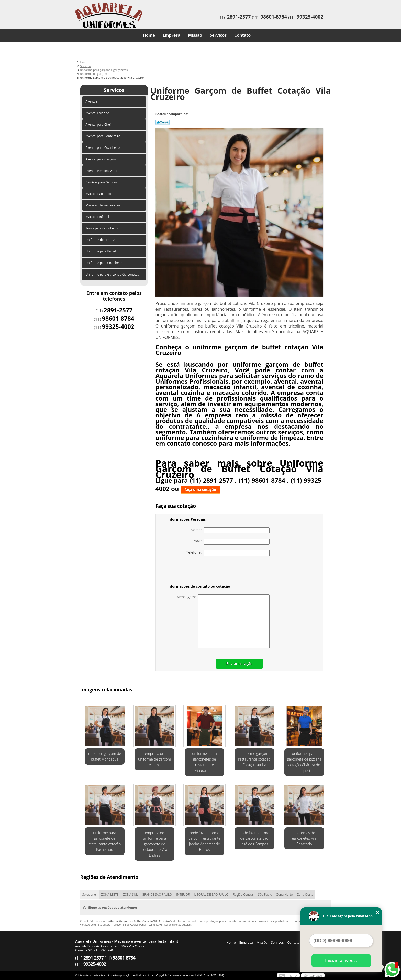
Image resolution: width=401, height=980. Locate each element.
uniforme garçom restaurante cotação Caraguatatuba (254, 759)
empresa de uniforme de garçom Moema (154, 759)
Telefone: (228, 553)
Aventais (92, 102)
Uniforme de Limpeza (101, 240)
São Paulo (265, 895)
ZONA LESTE (110, 895)
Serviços (218, 35)
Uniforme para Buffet (101, 251)
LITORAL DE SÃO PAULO (211, 895)
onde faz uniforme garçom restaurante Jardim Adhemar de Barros (204, 841)
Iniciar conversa (341, 961)
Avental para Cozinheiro (103, 148)
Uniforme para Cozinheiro (105, 263)
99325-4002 (310, 17)
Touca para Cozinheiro (102, 228)
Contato (242, 35)
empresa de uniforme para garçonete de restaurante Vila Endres (155, 844)
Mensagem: (223, 621)
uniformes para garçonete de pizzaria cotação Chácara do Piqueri (304, 762)
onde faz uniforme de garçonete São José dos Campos (254, 838)
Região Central (243, 895)
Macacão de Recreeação (103, 205)
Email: (231, 542)
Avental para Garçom (101, 159)
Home (149, 35)
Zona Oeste (305, 895)
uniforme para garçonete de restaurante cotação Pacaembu (105, 841)
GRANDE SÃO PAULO (157, 895)
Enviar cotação (239, 664)
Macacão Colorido (99, 194)
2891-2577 (239, 17)
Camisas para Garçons (102, 182)
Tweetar (163, 122)
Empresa (171, 35)
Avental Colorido (98, 113)
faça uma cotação (200, 489)
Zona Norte (285, 895)
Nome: (230, 530)
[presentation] (200, 571)
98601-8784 (274, 17)
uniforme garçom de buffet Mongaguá (105, 756)
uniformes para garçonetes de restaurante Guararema (204, 762)
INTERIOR (183, 895)
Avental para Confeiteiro (103, 136)
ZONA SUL (130, 895)
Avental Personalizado (102, 171)
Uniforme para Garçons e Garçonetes (113, 274)
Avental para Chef (99, 125)
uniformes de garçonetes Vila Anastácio (304, 838)
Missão (195, 35)
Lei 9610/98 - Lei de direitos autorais (170, 925)
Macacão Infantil (98, 217)
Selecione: (90, 895)
